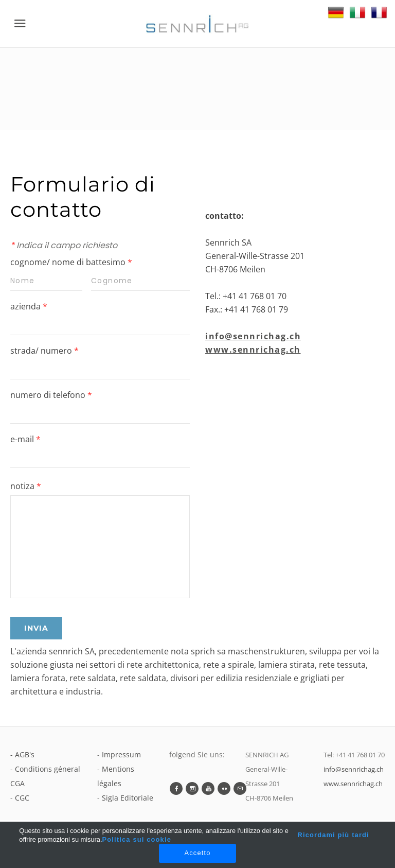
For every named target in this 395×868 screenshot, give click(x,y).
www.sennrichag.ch (253, 350)
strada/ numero (44, 351)
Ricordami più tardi (333, 835)
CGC (22, 798)
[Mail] (240, 788)
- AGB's (22, 754)
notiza (26, 486)
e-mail (25, 439)
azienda (29, 306)
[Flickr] (224, 788)
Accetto (197, 853)
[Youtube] (208, 788)
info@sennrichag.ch (253, 336)
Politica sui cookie (137, 839)
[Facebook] (176, 788)
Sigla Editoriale (128, 798)
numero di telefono (51, 395)
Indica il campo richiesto (64, 245)
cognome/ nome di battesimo (71, 262)
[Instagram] (192, 788)
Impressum (121, 754)
